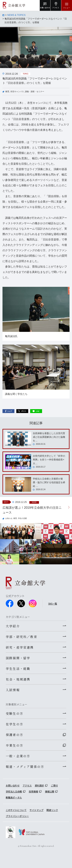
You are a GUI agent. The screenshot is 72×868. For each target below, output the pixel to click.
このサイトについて (16, 810)
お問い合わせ (13, 785)
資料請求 (39, 785)
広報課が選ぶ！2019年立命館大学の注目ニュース (32, 510)
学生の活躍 (22, 518)
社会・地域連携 (18, 679)
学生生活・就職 (18, 669)
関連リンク (52, 810)
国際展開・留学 (18, 658)
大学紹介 (13, 626)
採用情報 (33, 791)
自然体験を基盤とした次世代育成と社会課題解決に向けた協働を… (49, 437)
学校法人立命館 (14, 791)
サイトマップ (36, 810)
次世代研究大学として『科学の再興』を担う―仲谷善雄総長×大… (49, 460)
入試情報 (13, 690)
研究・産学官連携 (20, 647)
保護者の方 (14, 735)
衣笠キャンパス (17, 92)
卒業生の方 (14, 745)
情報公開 (50, 791)
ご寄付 (54, 785)
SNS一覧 (53, 604)
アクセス (27, 785)
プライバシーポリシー (17, 816)
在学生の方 (14, 724)
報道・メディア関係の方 (25, 767)
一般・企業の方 (18, 756)
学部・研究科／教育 (22, 637)
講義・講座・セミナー (35, 92)
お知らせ (9, 518)
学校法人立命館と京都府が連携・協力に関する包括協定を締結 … (49, 482)
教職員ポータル (14, 797)
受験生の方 (14, 713)
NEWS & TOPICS (16, 15)
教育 (7, 92)
